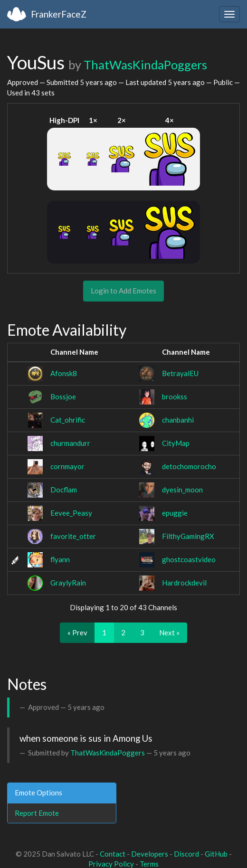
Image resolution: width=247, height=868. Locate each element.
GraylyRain (68, 583)
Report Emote (37, 813)
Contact (113, 854)
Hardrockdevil (184, 583)
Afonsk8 (64, 373)
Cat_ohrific (68, 420)
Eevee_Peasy (71, 513)
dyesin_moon (182, 490)
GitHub (216, 854)
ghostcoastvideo (189, 559)
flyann (60, 559)
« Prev (77, 632)
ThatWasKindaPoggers (145, 65)
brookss (175, 396)
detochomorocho (189, 466)
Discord (186, 854)
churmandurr (70, 443)
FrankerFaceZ (59, 14)
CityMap (176, 443)
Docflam (64, 490)
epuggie (175, 513)
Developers (150, 854)
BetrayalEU (180, 373)
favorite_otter (73, 536)
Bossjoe (63, 396)
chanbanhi (178, 420)
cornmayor (67, 466)
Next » (169, 632)
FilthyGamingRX (188, 536)
